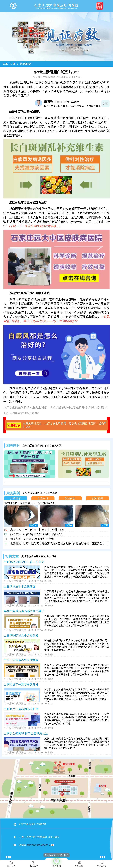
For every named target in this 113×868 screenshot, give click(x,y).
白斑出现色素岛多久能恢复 (21, 660)
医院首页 (11, 864)
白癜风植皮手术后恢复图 (20, 587)
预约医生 (79, 864)
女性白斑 (43, 498)
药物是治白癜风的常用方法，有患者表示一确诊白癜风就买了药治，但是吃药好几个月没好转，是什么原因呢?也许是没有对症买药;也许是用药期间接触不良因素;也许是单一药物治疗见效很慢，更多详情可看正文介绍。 (77, 645)
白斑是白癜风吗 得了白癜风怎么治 (26, 734)
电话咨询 (34, 864)
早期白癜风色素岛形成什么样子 (24, 611)
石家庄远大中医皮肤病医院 (25, 413)
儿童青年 (15, 498)
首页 (12, 64)
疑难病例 (98, 498)
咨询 (105, 104)
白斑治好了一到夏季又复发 (21, 685)
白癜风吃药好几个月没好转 (21, 636)
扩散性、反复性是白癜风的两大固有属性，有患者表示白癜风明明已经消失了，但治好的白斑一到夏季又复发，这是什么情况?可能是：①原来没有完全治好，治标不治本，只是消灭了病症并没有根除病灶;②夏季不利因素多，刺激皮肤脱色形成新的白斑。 (77, 695)
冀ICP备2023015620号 (39, 845)
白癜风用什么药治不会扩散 (21, 709)
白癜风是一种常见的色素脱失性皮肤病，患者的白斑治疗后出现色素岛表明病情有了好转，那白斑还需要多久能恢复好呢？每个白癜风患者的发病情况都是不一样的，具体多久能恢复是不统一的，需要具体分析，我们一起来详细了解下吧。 (77, 670)
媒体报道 (26, 64)
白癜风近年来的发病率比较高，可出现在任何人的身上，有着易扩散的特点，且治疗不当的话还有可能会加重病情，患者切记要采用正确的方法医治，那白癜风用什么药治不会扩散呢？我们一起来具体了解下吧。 (77, 719)
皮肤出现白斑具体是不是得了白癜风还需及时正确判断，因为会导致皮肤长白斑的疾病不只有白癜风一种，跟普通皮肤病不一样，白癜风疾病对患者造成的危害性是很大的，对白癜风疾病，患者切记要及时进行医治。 (77, 743)
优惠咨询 (102, 864)
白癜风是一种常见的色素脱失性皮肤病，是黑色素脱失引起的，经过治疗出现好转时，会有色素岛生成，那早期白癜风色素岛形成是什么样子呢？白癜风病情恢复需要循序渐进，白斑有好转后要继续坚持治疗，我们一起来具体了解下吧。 (77, 621)
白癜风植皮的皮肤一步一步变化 (24, 562)
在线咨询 (56, 862)
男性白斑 (70, 498)
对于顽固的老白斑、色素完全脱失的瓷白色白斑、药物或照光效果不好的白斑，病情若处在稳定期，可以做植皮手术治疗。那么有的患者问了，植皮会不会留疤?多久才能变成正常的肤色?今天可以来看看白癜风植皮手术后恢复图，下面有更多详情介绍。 (77, 597)
